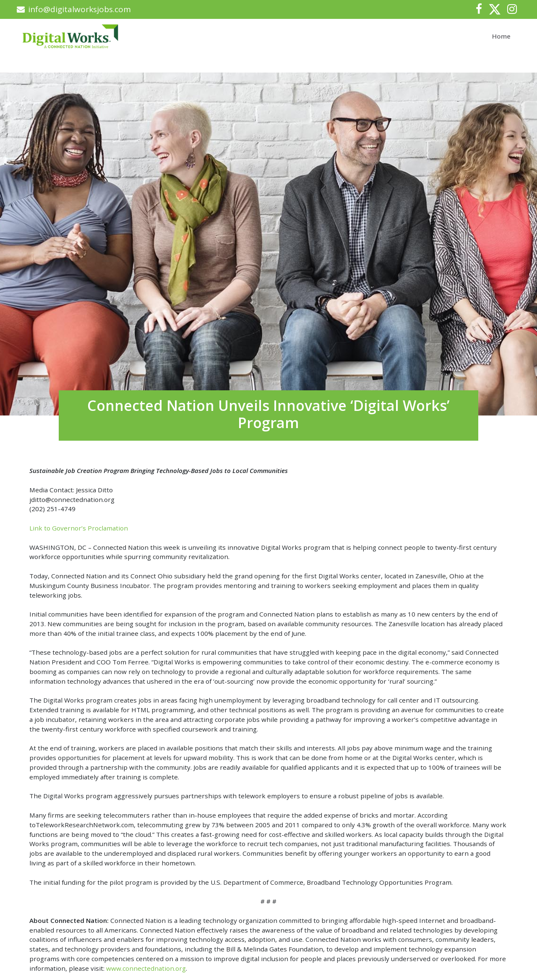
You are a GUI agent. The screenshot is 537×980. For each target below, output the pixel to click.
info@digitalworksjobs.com (74, 9)
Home (501, 36)
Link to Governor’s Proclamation (79, 528)
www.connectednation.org (146, 968)
